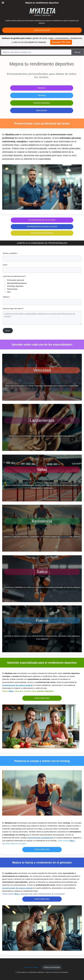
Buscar (78, 52)
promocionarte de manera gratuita (17, 685)
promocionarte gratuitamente (40, 838)
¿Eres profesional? (42, 30)
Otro (9, 292)
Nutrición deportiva (42, 103)
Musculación (42, 110)
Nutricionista (12, 289)
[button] (31, 967)
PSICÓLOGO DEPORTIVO (42, 233)
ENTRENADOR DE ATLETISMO (42, 220)
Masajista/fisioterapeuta (17, 283)
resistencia (64, 537)
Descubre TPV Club (61, 42)
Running (42, 95)
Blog (11, 691)
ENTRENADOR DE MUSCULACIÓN (42, 227)
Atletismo (42, 88)
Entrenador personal (16, 280)
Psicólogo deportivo (15, 286)
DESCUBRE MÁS (42, 698)
